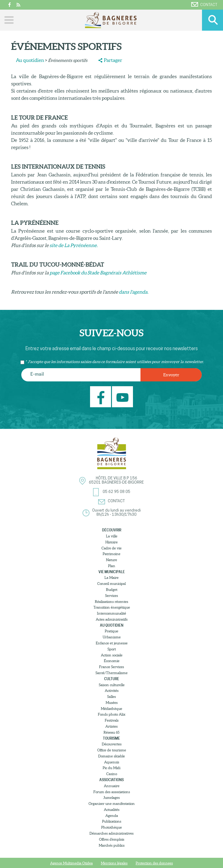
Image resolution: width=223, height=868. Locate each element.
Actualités (112, 810)
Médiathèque (111, 709)
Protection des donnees (154, 863)
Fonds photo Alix (112, 714)
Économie (112, 661)
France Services (111, 667)
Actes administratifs (112, 619)
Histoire (111, 542)
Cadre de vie (111, 548)
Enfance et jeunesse (112, 643)
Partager (113, 60)
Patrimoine (111, 554)
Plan (112, 566)
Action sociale (112, 655)
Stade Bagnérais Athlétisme (117, 273)
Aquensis (112, 762)
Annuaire (112, 786)
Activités (112, 691)
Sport (112, 649)
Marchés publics (112, 845)
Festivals (112, 720)
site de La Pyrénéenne (73, 245)
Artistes (111, 726)
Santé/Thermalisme (111, 673)
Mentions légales (114, 863)
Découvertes (112, 744)
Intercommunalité (111, 613)
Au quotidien (30, 60)
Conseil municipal (111, 584)
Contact (204, 5)
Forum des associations (112, 792)
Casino (112, 774)
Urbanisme (112, 637)
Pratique (111, 631)
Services (111, 596)
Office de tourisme (112, 750)
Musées (112, 703)
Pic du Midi (111, 768)
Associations (111, 780)
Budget (112, 590)
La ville (112, 536)
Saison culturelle (112, 685)
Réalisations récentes (111, 602)
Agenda (112, 816)
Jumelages (111, 798)
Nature (111, 560)
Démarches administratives (111, 833)
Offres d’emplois (112, 839)
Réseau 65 (111, 732)
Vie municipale (112, 572)
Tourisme (111, 738)
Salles (111, 697)
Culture (112, 679)
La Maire (111, 578)
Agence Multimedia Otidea (71, 863)
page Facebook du (68, 273)
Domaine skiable (111, 756)
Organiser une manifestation (112, 804)
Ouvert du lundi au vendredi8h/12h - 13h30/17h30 (116, 513)
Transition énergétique (112, 607)
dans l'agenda (133, 292)
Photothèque (111, 827)
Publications (112, 821)
